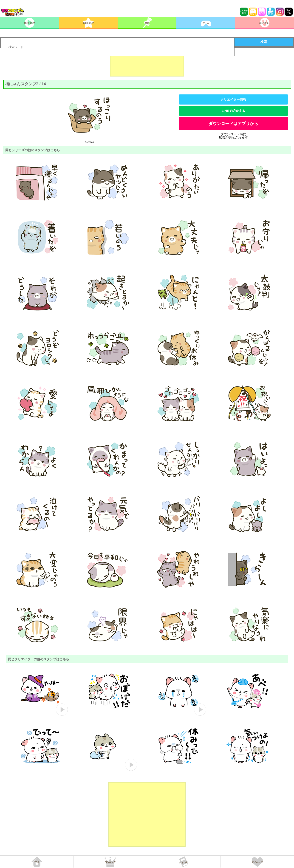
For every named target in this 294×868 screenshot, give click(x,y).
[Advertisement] (147, 65)
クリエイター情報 (233, 99)
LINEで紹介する (233, 111)
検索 (264, 42)
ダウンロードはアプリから (233, 124)
